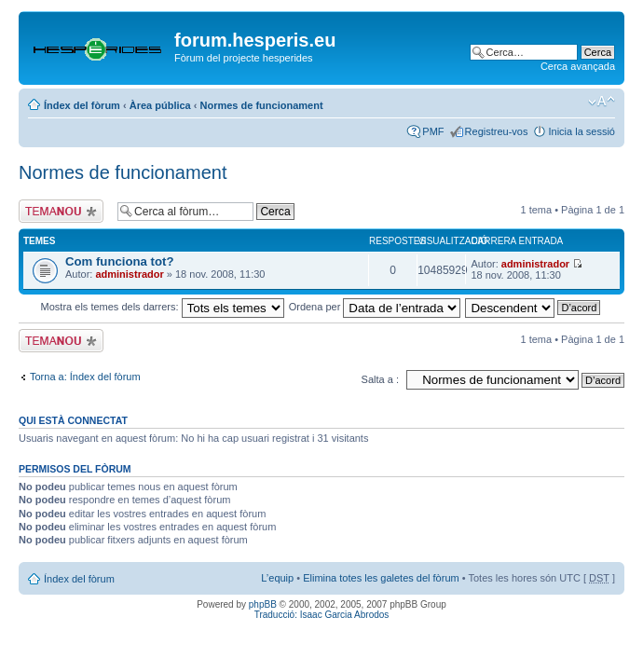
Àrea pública (160, 105)
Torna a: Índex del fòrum (85, 377)
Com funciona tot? (119, 261)
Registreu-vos (497, 131)
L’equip (277, 578)
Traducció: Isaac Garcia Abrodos (322, 615)
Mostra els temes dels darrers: (163, 307)
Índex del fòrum (82, 105)
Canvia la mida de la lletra (602, 102)
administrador (129, 274)
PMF (433, 131)
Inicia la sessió (581, 131)
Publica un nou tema (63, 211)
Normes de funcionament (262, 105)
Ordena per (375, 307)
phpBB (263, 604)
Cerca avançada (578, 66)
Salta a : (380, 379)
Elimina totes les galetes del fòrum (381, 578)
